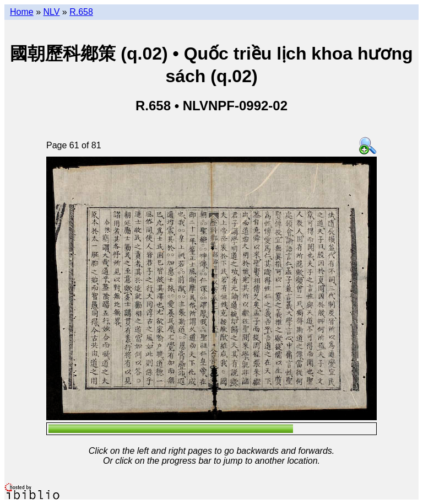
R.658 (81, 12)
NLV (51, 12)
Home (22, 12)
